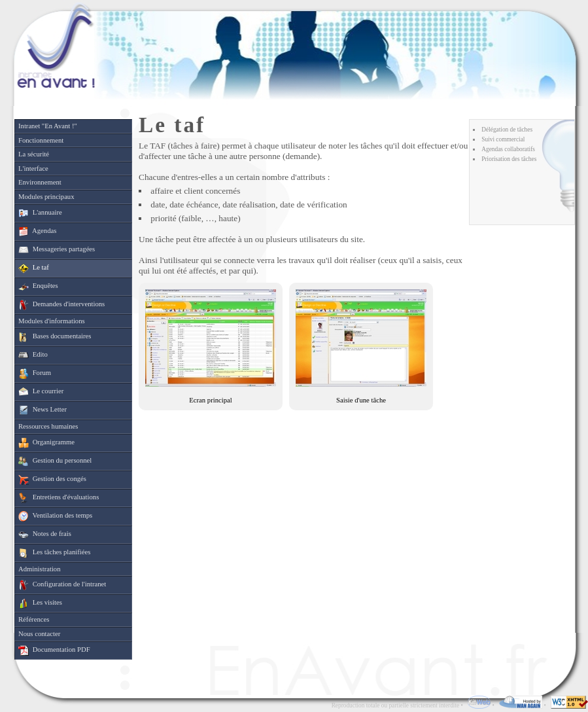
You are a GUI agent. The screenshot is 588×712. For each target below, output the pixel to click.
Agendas (37, 232)
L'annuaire (40, 213)
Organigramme (46, 443)
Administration (40, 569)
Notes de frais (45, 535)
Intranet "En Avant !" (48, 126)
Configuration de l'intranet (62, 585)
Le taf (34, 268)
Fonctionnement (41, 140)
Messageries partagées (57, 250)
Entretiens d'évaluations (59, 498)
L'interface (33, 169)
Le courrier (41, 392)
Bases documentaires (55, 337)
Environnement (40, 182)
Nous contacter (39, 634)
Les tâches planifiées (54, 553)
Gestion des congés (52, 480)
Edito (33, 355)
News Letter (43, 410)
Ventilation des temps (55, 516)
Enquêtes (38, 287)
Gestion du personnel (55, 461)
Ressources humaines (48, 426)
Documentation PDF (54, 650)
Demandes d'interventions (61, 305)
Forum (35, 374)
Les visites (40, 603)
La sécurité (34, 154)
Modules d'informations (52, 321)
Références (34, 619)
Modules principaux (46, 197)
